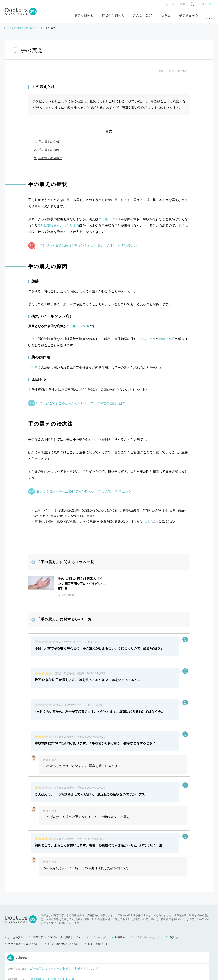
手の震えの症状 (49, 142)
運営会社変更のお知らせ (46, 951)
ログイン (207, 4)
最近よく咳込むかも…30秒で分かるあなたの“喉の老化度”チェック (84, 491)
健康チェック (189, 16)
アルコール (148, 339)
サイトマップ (98, 899)
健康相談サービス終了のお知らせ (52, 940)
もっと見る (105, 961)
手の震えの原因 (49, 150)
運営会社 (175, 899)
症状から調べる (113, 16)
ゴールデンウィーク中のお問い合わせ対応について (64, 930)
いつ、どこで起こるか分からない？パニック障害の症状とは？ (81, 403)
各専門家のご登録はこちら (23, 905)
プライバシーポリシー (147, 899)
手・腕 (39, 28)
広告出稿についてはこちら (63, 905)
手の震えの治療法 (50, 158)
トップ (7, 28)
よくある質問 (16, 899)
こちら (149, 521)
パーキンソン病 (110, 219)
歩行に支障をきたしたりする (58, 225)
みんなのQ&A (143, 16)
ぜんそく (34, 367)
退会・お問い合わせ (99, 905)
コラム (166, 16)
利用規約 (120, 899)
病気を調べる (84, 16)
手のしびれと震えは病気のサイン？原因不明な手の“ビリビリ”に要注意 (87, 245)
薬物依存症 (167, 339)
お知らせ (17, 919)
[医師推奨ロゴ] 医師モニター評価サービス (57, 899)
